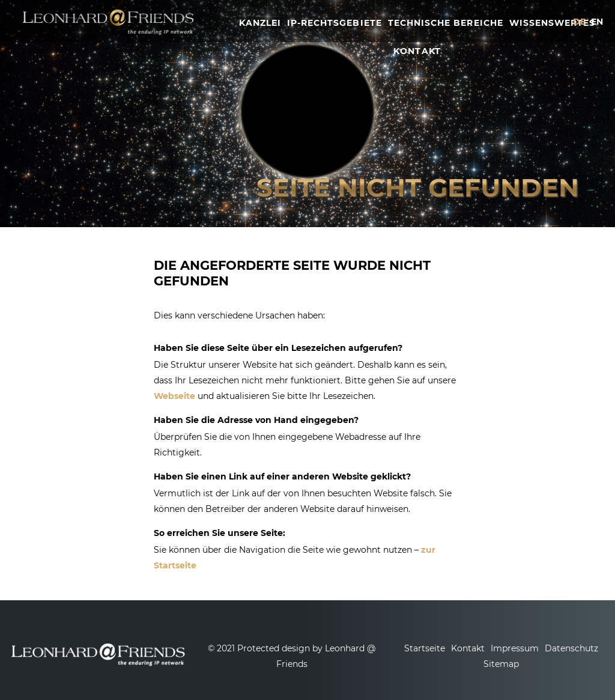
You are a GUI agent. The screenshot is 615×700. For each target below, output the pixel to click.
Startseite (425, 648)
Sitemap (501, 664)
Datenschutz (571, 648)
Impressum (515, 648)
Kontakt (468, 648)
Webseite (174, 396)
